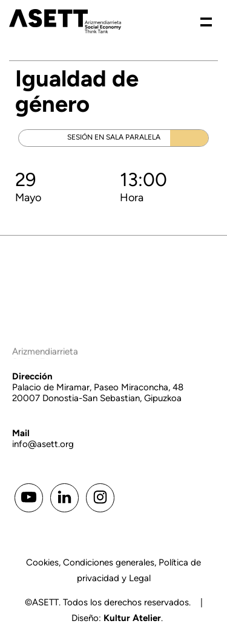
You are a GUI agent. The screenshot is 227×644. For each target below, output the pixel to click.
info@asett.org (43, 444)
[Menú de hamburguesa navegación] (206, 21)
